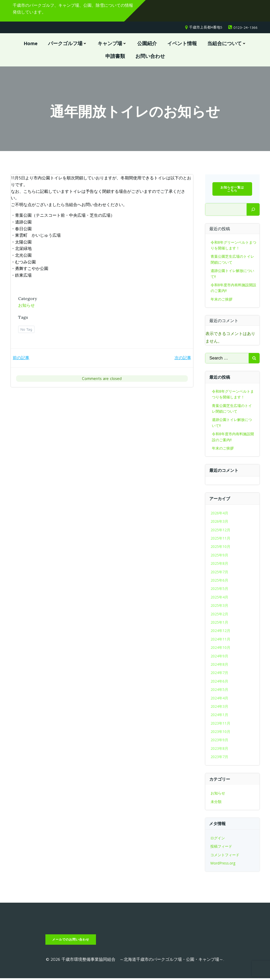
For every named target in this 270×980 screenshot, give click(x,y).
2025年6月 (219, 581)
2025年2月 (219, 614)
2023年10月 (220, 732)
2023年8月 (219, 749)
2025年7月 (219, 572)
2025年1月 (219, 623)
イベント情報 (182, 44)
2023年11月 (220, 724)
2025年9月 (219, 556)
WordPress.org (223, 864)
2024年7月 (219, 673)
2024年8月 (219, 665)
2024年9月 (219, 656)
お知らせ (27, 306)
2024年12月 (220, 631)
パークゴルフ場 (68, 44)
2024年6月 (219, 682)
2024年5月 (219, 690)
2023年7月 (219, 757)
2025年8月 (219, 564)
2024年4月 (219, 699)
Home (31, 44)
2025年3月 (219, 606)
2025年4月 (219, 598)
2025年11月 (220, 539)
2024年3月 (219, 707)
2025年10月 (220, 547)
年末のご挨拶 (221, 300)
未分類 (216, 802)
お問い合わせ (150, 56)
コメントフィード (225, 855)
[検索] (253, 210)
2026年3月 (219, 522)
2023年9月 (219, 741)
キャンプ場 (112, 44)
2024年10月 (220, 648)
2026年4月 (219, 514)
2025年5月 (219, 589)
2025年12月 (220, 530)
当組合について (227, 44)
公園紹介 (147, 44)
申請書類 (115, 56)
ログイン (218, 839)
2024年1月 (219, 715)
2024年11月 (220, 640)
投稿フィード (221, 847)
